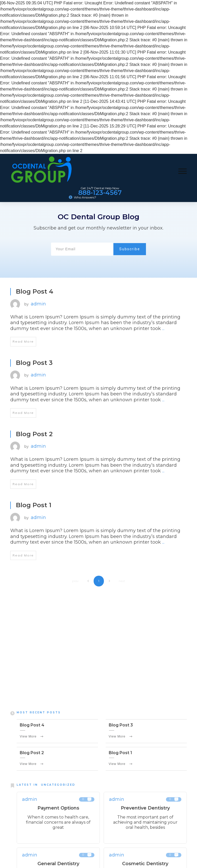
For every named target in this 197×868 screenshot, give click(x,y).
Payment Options (58, 809)
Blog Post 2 (34, 434)
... (163, 328)
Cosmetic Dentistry (145, 865)
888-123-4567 (100, 193)
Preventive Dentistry (145, 809)
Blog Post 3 (34, 363)
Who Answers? (85, 197)
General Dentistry (58, 865)
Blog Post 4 (35, 291)
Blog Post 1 (34, 505)
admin (38, 304)
